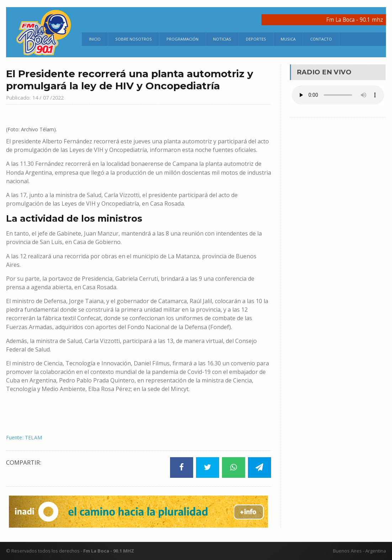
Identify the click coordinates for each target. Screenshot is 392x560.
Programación (182, 39)
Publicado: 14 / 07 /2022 (40, 97)
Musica (288, 39)
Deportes (256, 39)
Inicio (95, 39)
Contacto (321, 39)
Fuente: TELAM (26, 437)
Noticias (222, 39)
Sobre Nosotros (134, 39)
